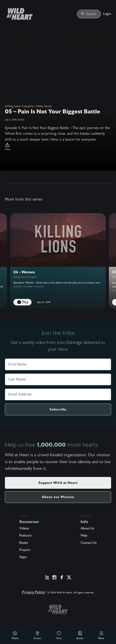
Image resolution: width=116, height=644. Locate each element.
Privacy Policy (33, 592)
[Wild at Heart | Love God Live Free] (18, 14)
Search (89, 14)
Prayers (25, 550)
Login (107, 14)
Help (84, 535)
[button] (58, 147)
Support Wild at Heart (58, 483)
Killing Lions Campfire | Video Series (28, 106)
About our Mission (58, 497)
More (101, 635)
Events (37, 635)
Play (22, 302)
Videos (24, 528)
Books (80, 635)
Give (59, 635)
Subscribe (58, 409)
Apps (23, 557)
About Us (87, 528)
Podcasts (26, 535)
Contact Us (89, 543)
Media (15, 635)
